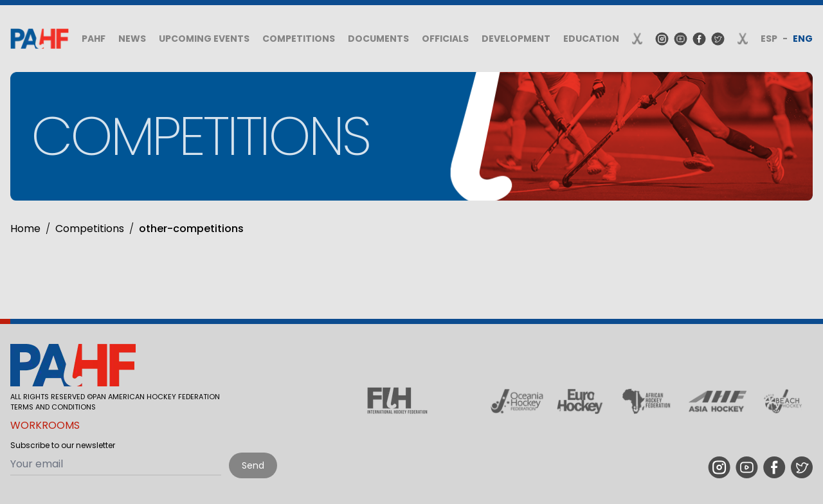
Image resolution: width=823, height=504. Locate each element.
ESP (769, 39)
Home (25, 229)
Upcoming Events (204, 39)
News (132, 39)
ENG (803, 39)
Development (516, 39)
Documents (378, 39)
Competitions (299, 39)
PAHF (94, 39)
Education (591, 39)
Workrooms (45, 425)
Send (253, 465)
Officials (445, 39)
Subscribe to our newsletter (63, 445)
